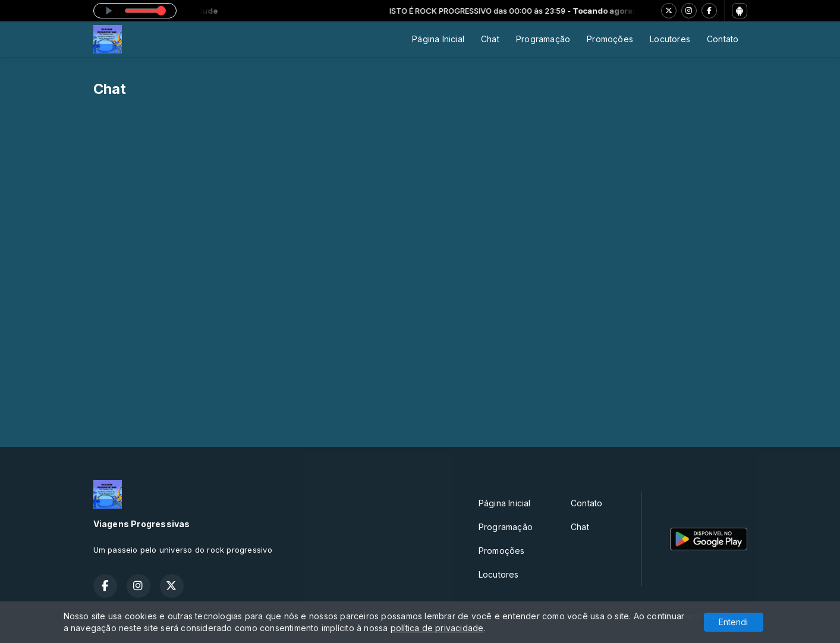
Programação (543, 39)
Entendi (733, 622)
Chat (490, 39)
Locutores (670, 39)
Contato (723, 39)
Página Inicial (438, 39)
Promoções (610, 39)
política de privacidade (437, 628)
